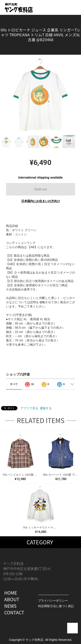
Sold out (40, 189)
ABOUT (12, 599)
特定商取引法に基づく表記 (56, 606)
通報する (46, 408)
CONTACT (14, 613)
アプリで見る (29, 408)
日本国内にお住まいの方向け (41, 201)
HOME (11, 593)
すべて (14, 384)
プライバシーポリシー (53, 601)
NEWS (10, 606)
